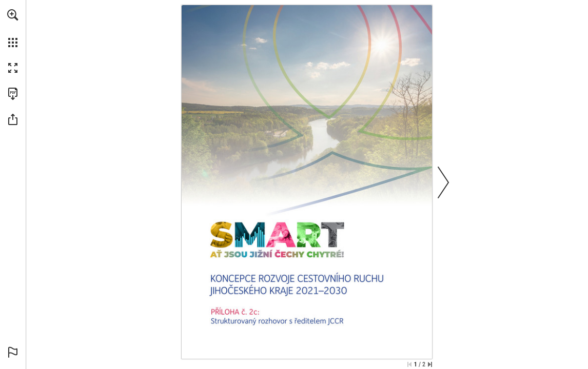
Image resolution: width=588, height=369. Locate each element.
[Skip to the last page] (430, 364)
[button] (13, 15)
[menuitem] (13, 28)
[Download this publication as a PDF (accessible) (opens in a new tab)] (13, 94)
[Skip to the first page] (409, 364)
